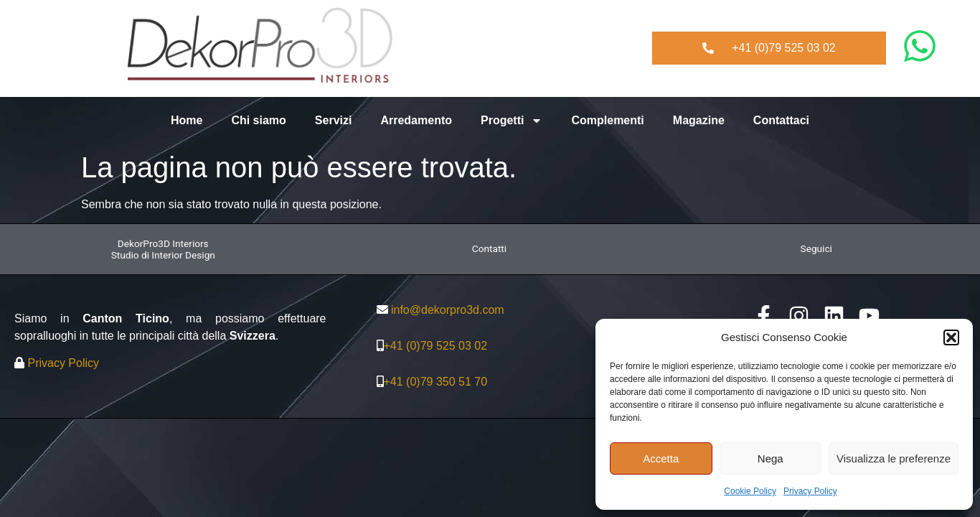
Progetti (512, 121)
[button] (951, 337)
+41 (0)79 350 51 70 (436, 382)
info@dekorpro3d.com (448, 310)
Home (187, 120)
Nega (771, 458)
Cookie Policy (750, 491)
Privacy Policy (810, 491)
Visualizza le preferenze (894, 458)
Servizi (334, 120)
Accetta (661, 458)
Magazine (699, 120)
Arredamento (416, 120)
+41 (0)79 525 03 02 (436, 346)
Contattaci (781, 120)
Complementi (607, 120)
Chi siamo (258, 120)
